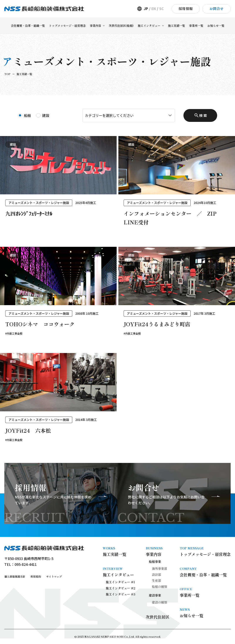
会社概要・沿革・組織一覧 (205, 572)
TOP (7, 74)
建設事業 (155, 595)
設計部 (156, 575)
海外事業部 (159, 568)
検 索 (203, 115)
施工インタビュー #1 (120, 582)
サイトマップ (54, 576)
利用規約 (36, 576)
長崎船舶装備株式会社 (44, 9)
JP (146, 9)
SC (162, 9)
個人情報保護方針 (15, 576)
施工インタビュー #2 (121, 588)
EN (154, 9)
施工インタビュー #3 (121, 594)
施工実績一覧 (119, 551)
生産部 (156, 580)
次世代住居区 (158, 617)
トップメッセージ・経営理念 (205, 551)
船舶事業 (155, 562)
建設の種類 (159, 602)
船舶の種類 (159, 587)
